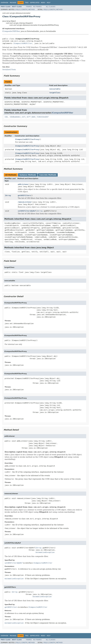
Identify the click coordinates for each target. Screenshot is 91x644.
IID (6, 117)
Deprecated (35, 3)
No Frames (37, 7)
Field (18, 10)
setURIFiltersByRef (27, 211)
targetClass (55, 93)
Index (43, 3)
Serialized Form (9, 70)
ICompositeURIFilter (11, 31)
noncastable (55, 89)
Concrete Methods (48, 175)
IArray (8, 195)
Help (49, 3)
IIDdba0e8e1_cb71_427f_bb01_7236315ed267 (29, 117)
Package (13, 3)
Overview (5, 3)
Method (32, 10)
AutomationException (45, 552)
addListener (23, 184)
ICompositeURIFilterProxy (27, 139)
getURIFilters (24, 195)
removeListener (25, 202)
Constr (24, 10)
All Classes (51, 7)
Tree (27, 3)
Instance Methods (28, 175)
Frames (29, 7)
